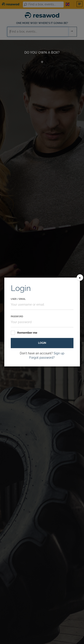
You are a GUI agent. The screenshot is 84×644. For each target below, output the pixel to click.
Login (42, 343)
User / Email (18, 299)
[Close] (80, 278)
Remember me (24, 333)
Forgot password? (42, 358)
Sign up (59, 353)
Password (17, 317)
